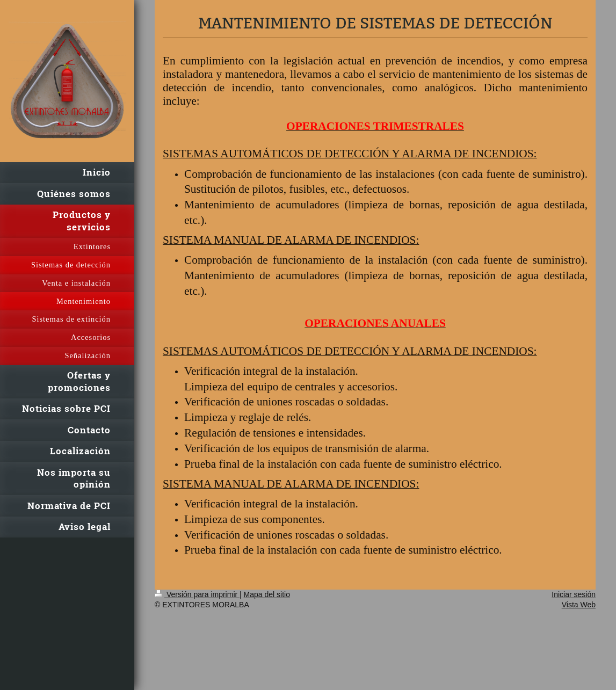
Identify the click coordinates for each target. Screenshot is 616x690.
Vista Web (579, 605)
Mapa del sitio (267, 594)
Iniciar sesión (574, 594)
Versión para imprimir (197, 594)
